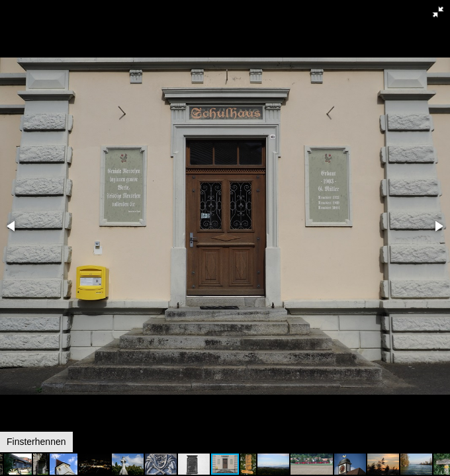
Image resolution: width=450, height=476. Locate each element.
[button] (438, 12)
